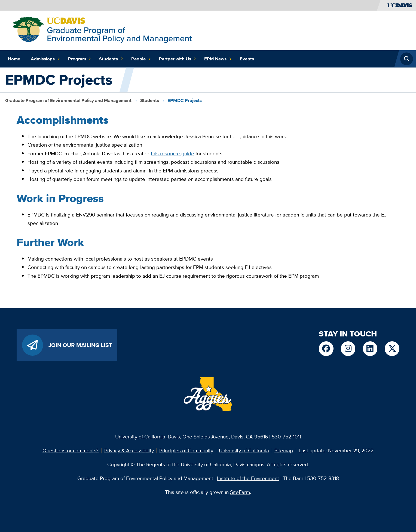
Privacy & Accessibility (129, 450)
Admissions (45, 59)
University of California (244, 450)
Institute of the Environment (248, 478)
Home (14, 59)
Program (80, 59)
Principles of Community (186, 450)
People (141, 59)
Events (247, 59)
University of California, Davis (148, 437)
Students (111, 59)
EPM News (218, 59)
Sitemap (284, 450)
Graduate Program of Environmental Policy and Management (68, 100)
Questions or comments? (71, 450)
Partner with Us (178, 59)
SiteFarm (240, 492)
